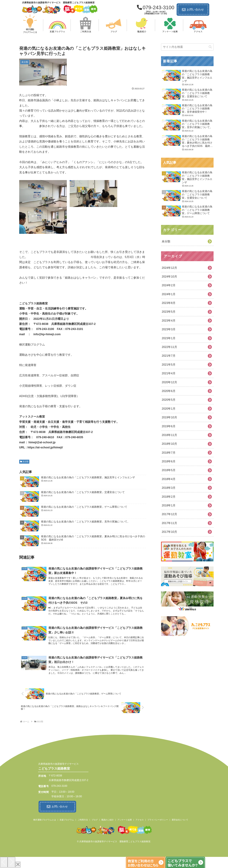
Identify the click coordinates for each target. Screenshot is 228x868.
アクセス (140, 819)
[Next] (11, 862)
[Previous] (4, 862)
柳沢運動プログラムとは (45, 819)
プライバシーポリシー (158, 819)
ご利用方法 (83, 819)
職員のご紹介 (108, 819)
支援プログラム (67, 819)
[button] (210, 47)
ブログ (95, 819)
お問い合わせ (193, 10)
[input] (187, 47)
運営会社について (180, 819)
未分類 (24, 462)
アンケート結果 (125, 819)
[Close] (18, 864)
